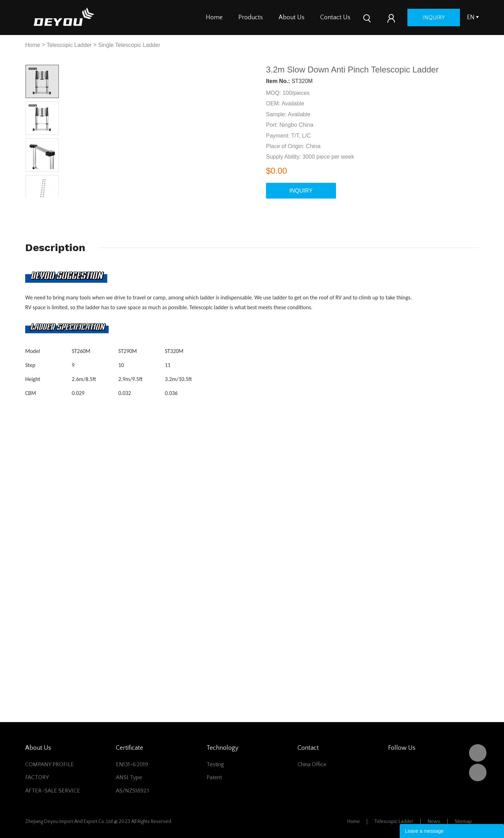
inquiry (434, 18)
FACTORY (37, 777)
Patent (214, 777)
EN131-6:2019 (132, 764)
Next (51, 203)
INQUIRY (301, 191)
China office (312, 764)
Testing (215, 764)
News (434, 822)
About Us (292, 18)
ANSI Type (129, 777)
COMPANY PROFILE (50, 764)
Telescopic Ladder (69, 45)
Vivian (478, 773)
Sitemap (463, 822)
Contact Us (335, 18)
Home (214, 18)
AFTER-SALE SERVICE (53, 791)
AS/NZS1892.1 (132, 791)
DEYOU (478, 753)
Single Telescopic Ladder (129, 45)
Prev (34, 203)
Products (251, 18)
